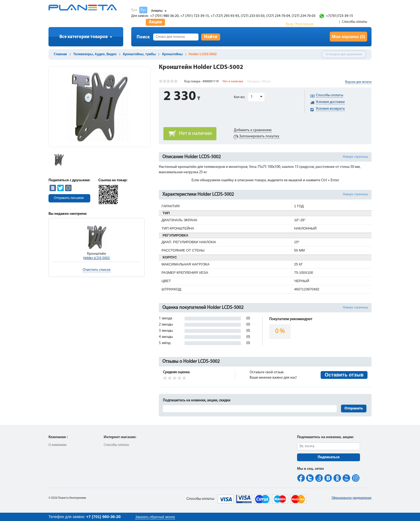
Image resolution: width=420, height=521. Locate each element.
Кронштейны (172, 54)
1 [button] (252, 97)
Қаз (134, 10)
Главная (60, 54)
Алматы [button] (157, 11)
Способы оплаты (355, 22)
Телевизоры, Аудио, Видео (95, 54)
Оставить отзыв (344, 375)
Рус (143, 10)
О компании (57, 445)
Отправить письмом (69, 198)
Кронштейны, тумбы (139, 54)
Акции (155, 22)
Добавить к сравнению (253, 130)
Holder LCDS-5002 (97, 258)
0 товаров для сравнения (344, 54)
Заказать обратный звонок (155, 517)
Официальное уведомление (352, 498)
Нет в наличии (195, 134)
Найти (211, 37)
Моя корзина (348, 37)
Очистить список (97, 270)
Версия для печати (358, 82)
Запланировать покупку (259, 136)
